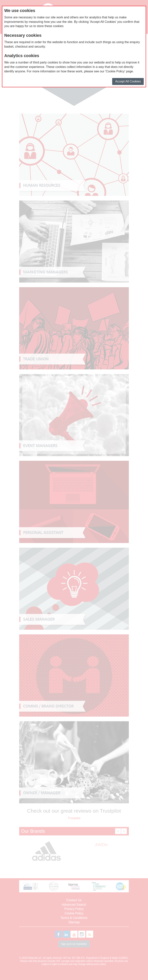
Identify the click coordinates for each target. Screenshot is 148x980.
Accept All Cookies (128, 81)
